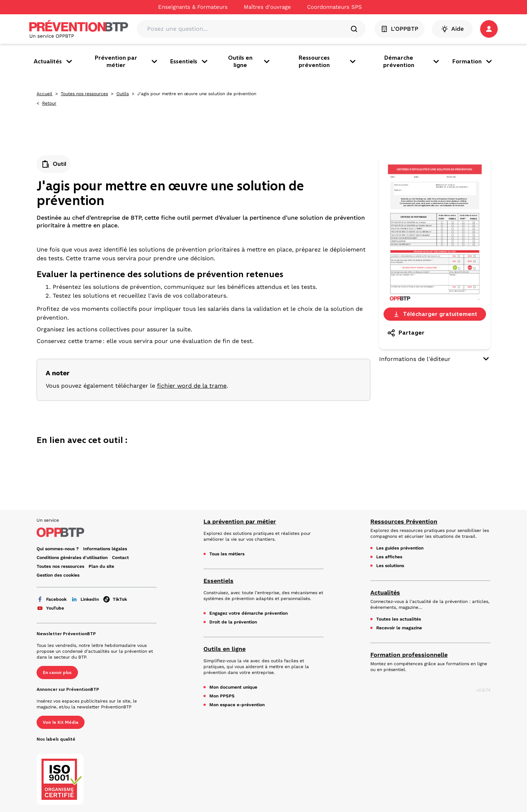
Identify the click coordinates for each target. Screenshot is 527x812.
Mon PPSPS (222, 696)
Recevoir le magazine (399, 628)
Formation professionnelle (409, 655)
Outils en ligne (250, 61)
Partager (406, 333)
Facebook (52, 599)
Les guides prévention (400, 548)
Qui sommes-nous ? (58, 549)
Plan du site (101, 566)
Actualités (54, 62)
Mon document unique (233, 687)
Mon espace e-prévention (237, 705)
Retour (49, 103)
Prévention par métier (127, 61)
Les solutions (390, 566)
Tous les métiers (227, 554)
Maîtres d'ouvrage (267, 7)
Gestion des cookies (58, 575)
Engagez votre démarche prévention (248, 613)
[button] (489, 29)
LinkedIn (85, 599)
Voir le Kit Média (61, 722)
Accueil (44, 94)
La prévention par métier (240, 522)
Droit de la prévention (233, 622)
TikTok (115, 599)
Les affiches (389, 557)
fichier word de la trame (192, 386)
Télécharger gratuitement (435, 314)
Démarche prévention (412, 61)
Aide (452, 29)
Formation (473, 62)
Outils (123, 94)
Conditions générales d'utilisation (72, 558)
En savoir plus (57, 673)
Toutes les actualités (399, 619)
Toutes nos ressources (84, 94)
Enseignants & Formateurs (193, 7)
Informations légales (105, 549)
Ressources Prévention (404, 522)
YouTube (50, 608)
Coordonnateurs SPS (334, 7)
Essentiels (190, 62)
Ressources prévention (328, 61)
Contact (120, 558)
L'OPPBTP (399, 29)
